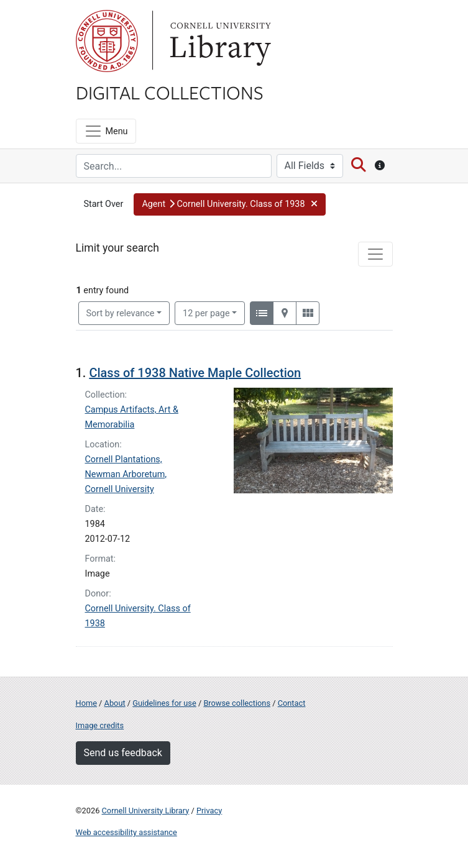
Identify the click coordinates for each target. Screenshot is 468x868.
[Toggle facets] (375, 254)
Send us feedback (123, 753)
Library (219, 41)
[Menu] (106, 131)
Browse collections (237, 703)
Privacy (209, 811)
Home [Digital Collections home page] (86, 703)
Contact (292, 703)
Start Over (104, 204)
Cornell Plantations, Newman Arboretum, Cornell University (126, 474)
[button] (230, 204)
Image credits (100, 725)
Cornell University (107, 41)
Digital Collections (170, 92)
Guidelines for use (164, 703)
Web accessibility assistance (126, 832)
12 (206, 313)
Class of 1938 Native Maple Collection (195, 373)
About (115, 703)
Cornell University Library (146, 811)
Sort (121, 313)
